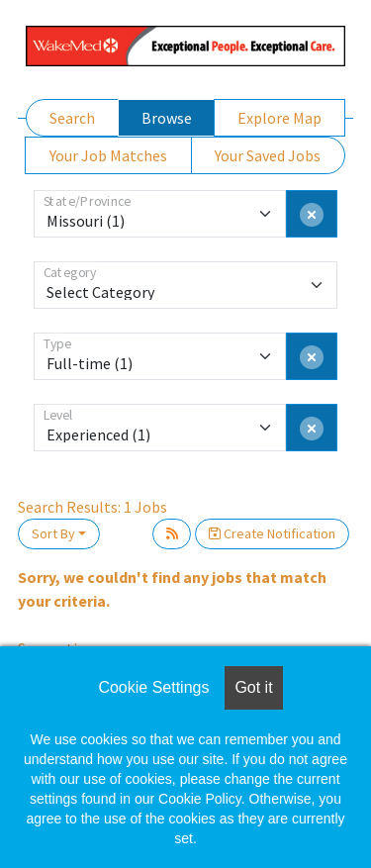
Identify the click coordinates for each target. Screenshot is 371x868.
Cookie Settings (153, 687)
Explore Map (279, 118)
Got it (253, 687)
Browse (167, 118)
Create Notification (272, 533)
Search (72, 118)
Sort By (53, 533)
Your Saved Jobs (268, 155)
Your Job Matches (108, 155)
